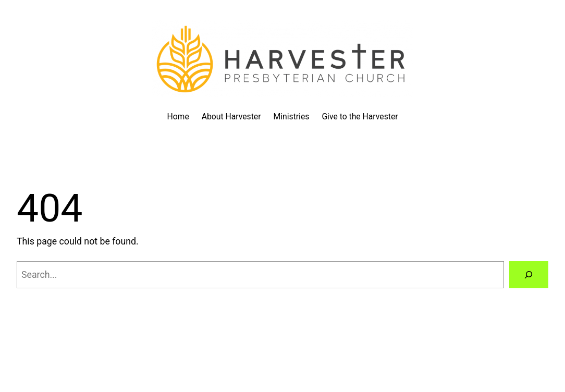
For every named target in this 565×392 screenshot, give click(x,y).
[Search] (529, 275)
